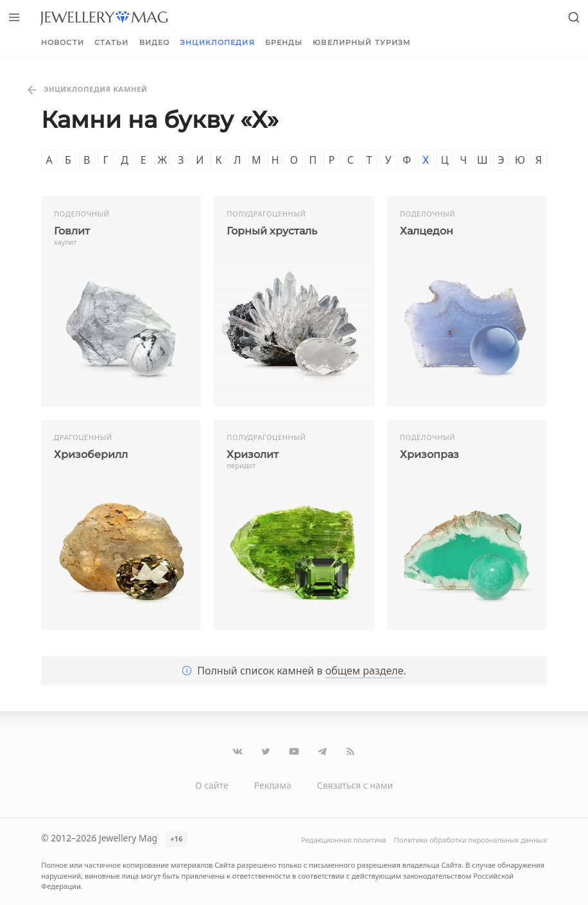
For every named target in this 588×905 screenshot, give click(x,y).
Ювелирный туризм (362, 42)
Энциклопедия (217, 42)
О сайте (212, 785)
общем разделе (365, 671)
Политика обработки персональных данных (471, 840)
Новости (63, 42)
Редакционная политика (343, 840)
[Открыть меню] (14, 17)
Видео (155, 42)
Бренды (284, 42)
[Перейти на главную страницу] (104, 17)
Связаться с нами (355, 785)
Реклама (273, 785)
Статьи (112, 42)
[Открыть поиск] (574, 17)
